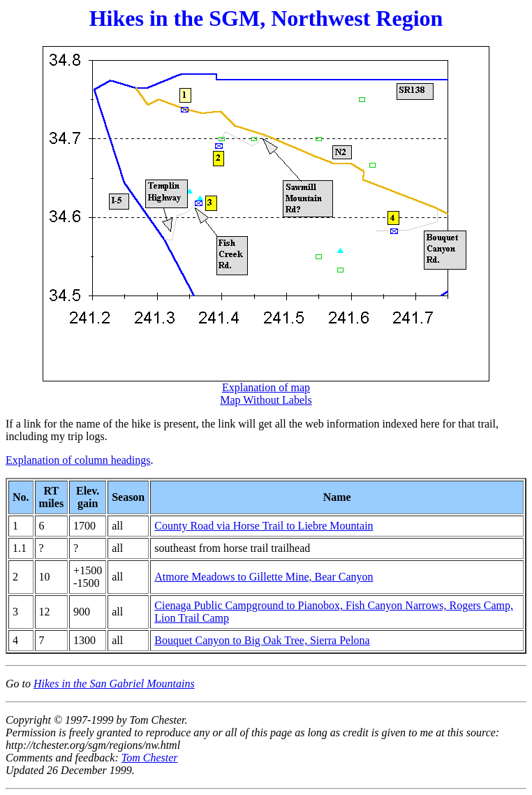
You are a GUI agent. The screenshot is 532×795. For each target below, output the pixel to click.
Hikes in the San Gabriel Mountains (114, 684)
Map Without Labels (266, 400)
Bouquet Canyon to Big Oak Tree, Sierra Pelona (262, 640)
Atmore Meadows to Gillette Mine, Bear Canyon (264, 577)
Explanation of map (266, 387)
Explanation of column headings (78, 460)
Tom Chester (150, 758)
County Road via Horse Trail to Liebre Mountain (264, 526)
